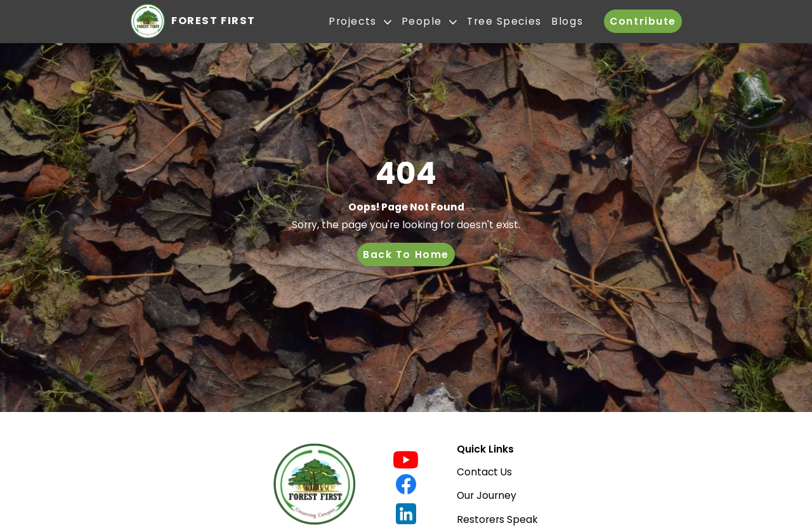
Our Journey (487, 495)
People (429, 22)
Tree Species (504, 22)
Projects (360, 22)
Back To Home (406, 254)
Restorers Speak (497, 519)
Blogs (567, 22)
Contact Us (484, 472)
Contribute (643, 21)
